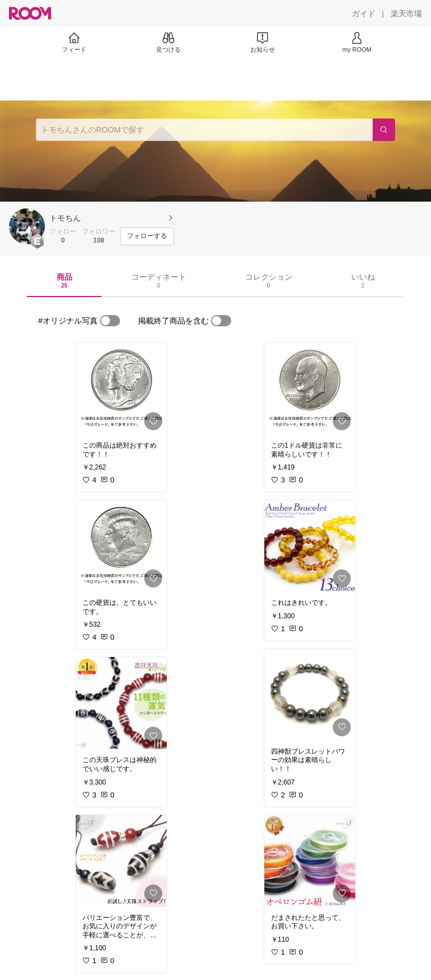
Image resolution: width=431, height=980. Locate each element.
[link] (121, 389)
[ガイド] (364, 13)
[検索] (384, 130)
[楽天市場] (406, 13)
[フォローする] (147, 236)
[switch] (110, 321)
